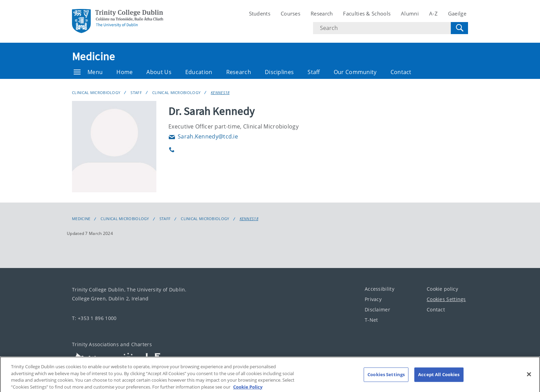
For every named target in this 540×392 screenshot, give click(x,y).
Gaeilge (457, 13)
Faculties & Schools (367, 13)
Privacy (373, 299)
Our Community (355, 72)
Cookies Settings (446, 299)
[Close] (529, 380)
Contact (401, 72)
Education (199, 72)
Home (124, 72)
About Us (159, 72)
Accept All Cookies (439, 380)
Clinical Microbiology (96, 92)
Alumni (410, 13)
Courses (290, 13)
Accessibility (380, 289)
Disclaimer (377, 310)
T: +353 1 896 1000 (94, 318)
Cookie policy (442, 289)
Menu (88, 72)
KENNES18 (220, 92)
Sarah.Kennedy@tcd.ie (203, 136)
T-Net (371, 320)
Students (260, 13)
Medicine (93, 56)
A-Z (433, 13)
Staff (314, 72)
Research (322, 13)
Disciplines (279, 72)
